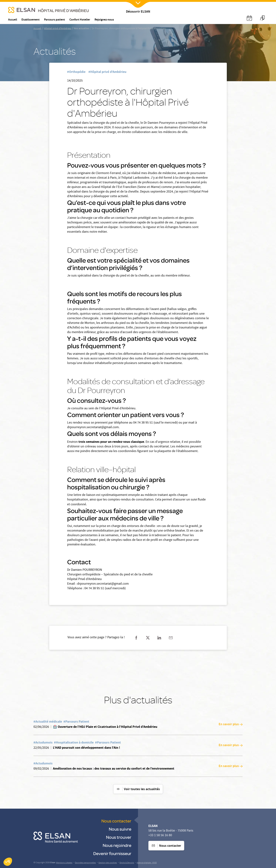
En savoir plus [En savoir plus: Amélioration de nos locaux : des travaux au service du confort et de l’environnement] (231, 766)
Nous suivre (120, 829)
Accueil (37, 29)
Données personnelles (85, 863)
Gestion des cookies (108, 863)
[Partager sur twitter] (148, 638)
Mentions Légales (64, 863)
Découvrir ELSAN (138, 12)
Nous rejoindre (117, 845)
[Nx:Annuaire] (249, 18)
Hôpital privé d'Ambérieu (58, 29)
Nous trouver (119, 837)
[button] (8, 862)
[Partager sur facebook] (136, 638)
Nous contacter (116, 821)
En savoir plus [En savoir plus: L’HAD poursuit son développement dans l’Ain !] (231, 745)
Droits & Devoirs (127, 863)
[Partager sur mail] (171, 638)
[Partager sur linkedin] (159, 638)
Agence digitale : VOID (147, 863)
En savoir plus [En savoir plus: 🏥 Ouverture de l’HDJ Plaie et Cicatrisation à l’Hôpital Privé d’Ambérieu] (231, 724)
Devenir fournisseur (112, 853)
